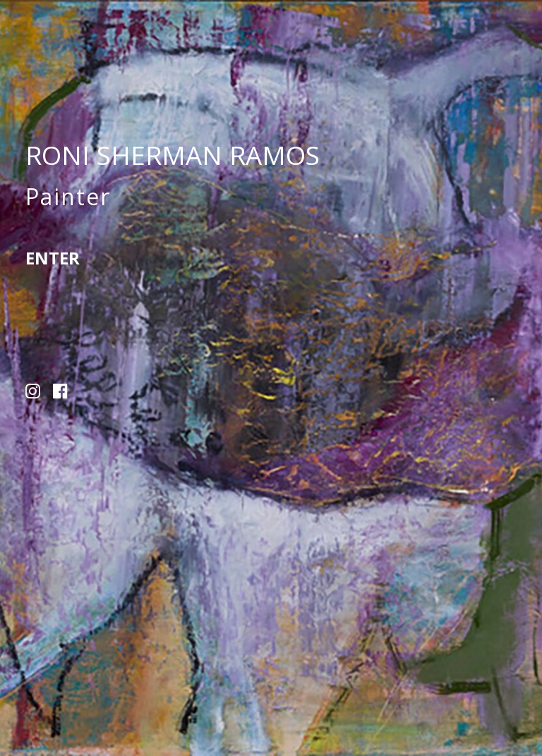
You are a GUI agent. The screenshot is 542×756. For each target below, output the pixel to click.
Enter (53, 258)
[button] (33, 394)
